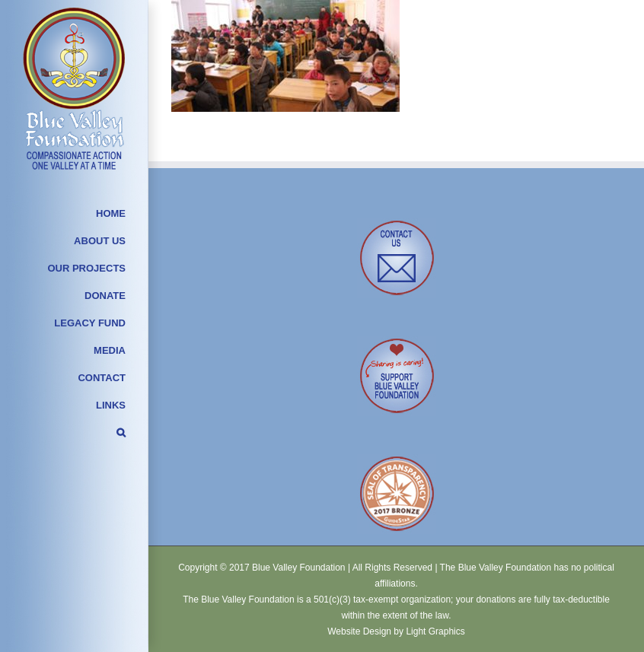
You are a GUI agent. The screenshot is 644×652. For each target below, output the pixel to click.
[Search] (74, 435)
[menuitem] (74, 216)
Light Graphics (435, 631)
